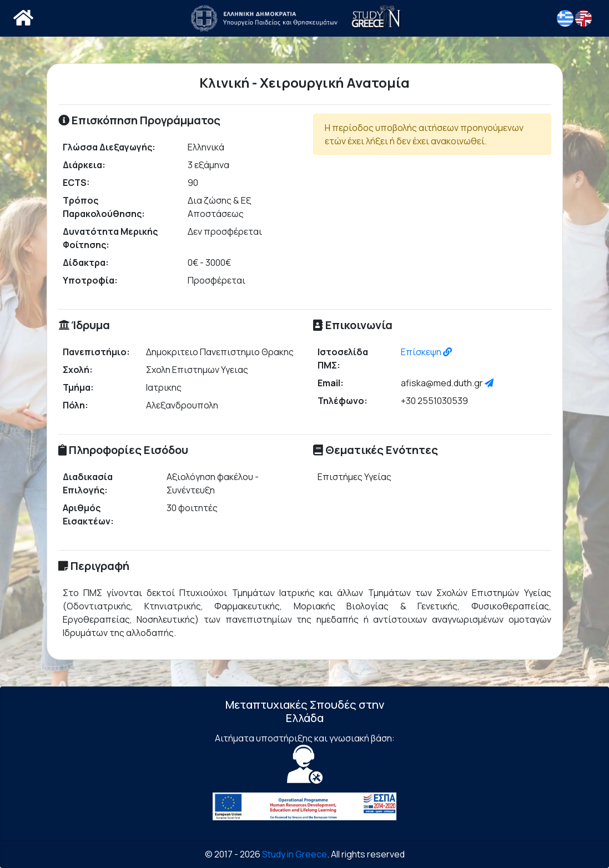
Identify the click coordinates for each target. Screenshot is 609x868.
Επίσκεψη (426, 352)
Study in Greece (295, 854)
